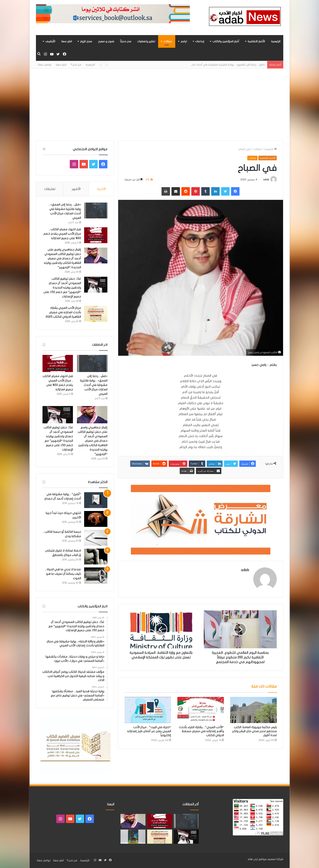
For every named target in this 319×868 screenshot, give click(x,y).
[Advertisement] (160, 105)
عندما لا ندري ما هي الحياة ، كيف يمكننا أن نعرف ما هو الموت (63, 574)
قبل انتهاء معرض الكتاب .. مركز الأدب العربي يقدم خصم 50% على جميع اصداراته (62, 234)
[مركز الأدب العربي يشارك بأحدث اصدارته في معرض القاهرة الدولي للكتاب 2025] (96, 314)
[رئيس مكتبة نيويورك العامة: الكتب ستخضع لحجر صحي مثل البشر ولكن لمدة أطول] (253, 710)
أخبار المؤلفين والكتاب (226, 41)
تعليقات (50, 189)
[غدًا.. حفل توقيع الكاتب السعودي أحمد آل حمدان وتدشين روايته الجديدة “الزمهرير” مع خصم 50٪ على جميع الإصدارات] (96, 285)
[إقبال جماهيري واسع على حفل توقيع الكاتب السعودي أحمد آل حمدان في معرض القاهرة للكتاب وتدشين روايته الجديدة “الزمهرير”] (96, 255)
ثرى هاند (253, 859)
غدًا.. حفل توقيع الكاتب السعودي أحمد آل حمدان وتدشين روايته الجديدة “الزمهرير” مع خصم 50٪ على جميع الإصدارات (62, 288)
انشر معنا (67, 41)
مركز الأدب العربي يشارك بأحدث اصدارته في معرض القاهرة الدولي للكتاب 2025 (63, 312)
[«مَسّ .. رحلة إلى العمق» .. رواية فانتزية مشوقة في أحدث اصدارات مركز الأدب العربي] (96, 211)
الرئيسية (276, 41)
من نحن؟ (76, 65)
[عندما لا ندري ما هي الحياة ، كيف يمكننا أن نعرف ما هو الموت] (96, 575)
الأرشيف (50, 41)
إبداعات (200, 41)
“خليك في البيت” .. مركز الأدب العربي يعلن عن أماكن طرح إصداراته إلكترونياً (149, 731)
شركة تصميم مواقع (271, 859)
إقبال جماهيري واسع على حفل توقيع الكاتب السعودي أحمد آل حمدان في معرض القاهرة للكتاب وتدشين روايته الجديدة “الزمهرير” (62, 258)
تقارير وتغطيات (146, 41)
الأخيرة (101, 189)
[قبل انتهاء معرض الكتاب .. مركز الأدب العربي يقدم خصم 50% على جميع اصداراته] (96, 235)
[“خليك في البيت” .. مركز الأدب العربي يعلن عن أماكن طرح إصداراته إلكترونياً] (148, 710)
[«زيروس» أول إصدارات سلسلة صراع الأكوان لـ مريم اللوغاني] (133, 837)
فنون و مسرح (106, 41)
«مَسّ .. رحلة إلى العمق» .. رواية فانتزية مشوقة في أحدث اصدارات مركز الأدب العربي (94, 385)
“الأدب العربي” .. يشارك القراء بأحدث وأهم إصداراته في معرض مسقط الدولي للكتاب (201, 731)
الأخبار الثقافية (256, 41)
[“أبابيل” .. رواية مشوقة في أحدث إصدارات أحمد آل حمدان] (96, 500)
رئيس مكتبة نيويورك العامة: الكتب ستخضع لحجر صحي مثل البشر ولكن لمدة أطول (254, 731)
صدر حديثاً (126, 41)
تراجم (184, 41)
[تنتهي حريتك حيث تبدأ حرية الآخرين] (96, 519)
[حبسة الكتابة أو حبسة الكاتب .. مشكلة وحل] (96, 538)
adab (266, 180)
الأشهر (76, 189)
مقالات (168, 41)
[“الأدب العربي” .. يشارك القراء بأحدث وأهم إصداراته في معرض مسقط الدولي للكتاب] (201, 710)
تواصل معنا (45, 65)
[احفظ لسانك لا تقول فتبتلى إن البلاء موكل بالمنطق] (96, 557)
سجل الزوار (86, 41)
